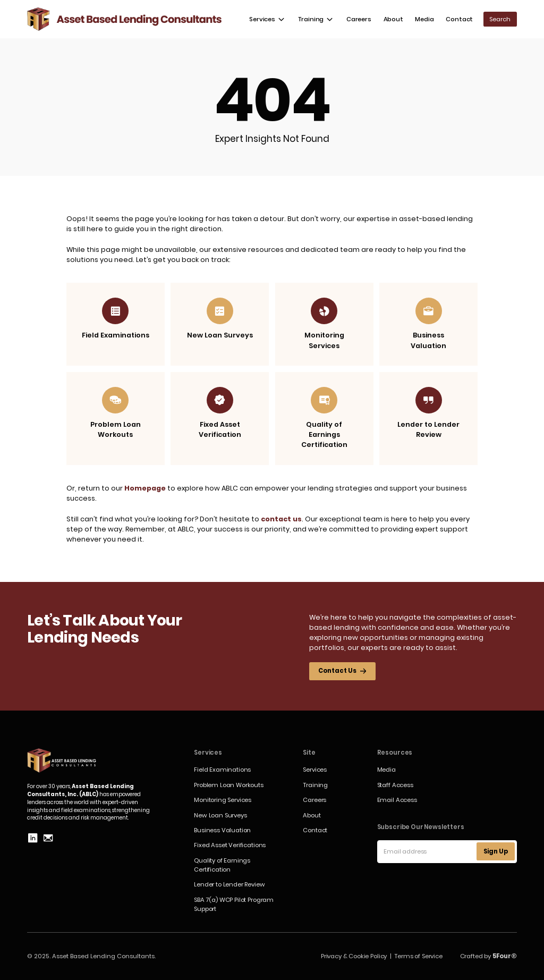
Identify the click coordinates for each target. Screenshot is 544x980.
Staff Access (395, 785)
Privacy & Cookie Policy (354, 956)
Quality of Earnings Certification (222, 865)
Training (315, 785)
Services (315, 770)
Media (424, 19)
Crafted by (488, 956)
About (393, 19)
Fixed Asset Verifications (230, 845)
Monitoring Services (223, 800)
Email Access (397, 800)
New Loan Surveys (220, 815)
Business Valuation (222, 830)
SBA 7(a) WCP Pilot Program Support (234, 904)
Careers (359, 19)
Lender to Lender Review (229, 884)
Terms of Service (418, 956)
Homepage (145, 488)
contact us (281, 519)
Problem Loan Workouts (229, 785)
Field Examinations (222, 770)
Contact (459, 19)
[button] (267, 19)
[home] (125, 19)
